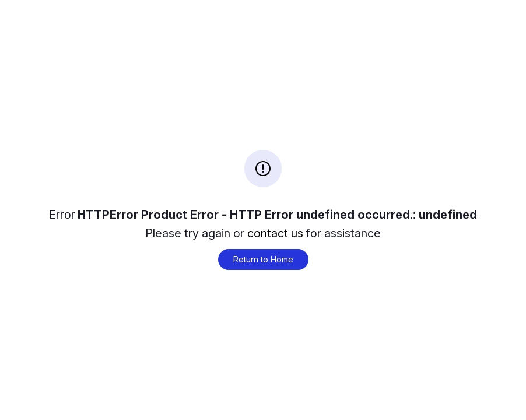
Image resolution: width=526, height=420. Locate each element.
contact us (275, 233)
